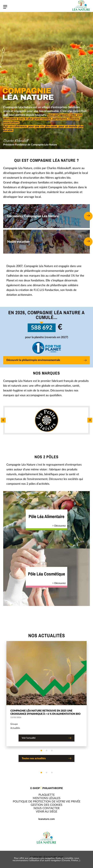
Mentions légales (47, 798)
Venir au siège (46, 812)
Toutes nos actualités (46, 759)
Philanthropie (53, 788)
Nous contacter (46, 808)
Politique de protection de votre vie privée (47, 802)
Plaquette (47, 795)
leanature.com (46, 819)
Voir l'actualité (46, 738)
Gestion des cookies (46, 805)
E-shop (35, 788)
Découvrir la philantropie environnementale (46, 361)
